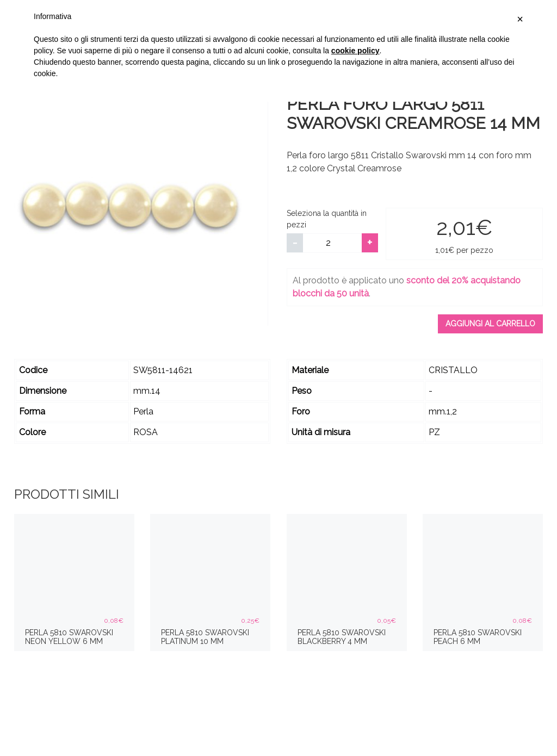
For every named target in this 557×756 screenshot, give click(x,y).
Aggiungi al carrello (490, 324)
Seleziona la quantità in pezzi (327, 219)
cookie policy (355, 51)
